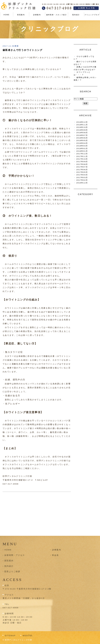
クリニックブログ (92, 15)
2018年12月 (82, 122)
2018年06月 (82, 138)
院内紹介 (76, 15)
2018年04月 (82, 143)
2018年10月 (82, 127)
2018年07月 (82, 135)
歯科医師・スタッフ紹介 (57, 15)
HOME (7, 15)
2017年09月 (82, 162)
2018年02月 (82, 149)
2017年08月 (82, 164)
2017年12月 (82, 154)
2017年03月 (82, 178)
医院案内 (21, 15)
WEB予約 (28, 636)
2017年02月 (82, 180)
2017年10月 (82, 159)
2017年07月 (82, 167)
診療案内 (37, 15)
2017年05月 (82, 172)
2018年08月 (82, 133)
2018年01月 (82, 151)
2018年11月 (82, 125)
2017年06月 (82, 170)
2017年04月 (82, 175)
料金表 (55, 555)
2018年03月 (82, 146)
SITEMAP (10, 636)
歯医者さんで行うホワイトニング (23, 50)
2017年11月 (82, 156)
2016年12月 (82, 183)
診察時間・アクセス (15, 555)
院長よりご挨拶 (12, 571)
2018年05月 (82, 140)
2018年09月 (82, 130)
